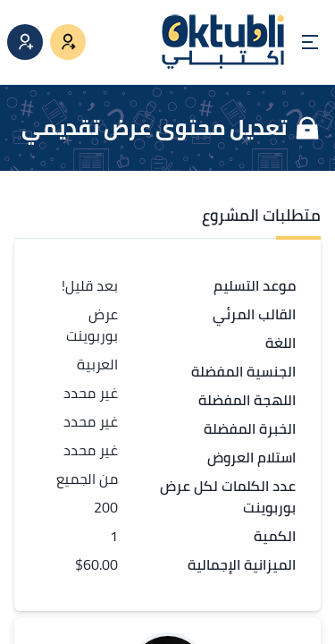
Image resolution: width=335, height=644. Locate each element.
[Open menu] (310, 42)
